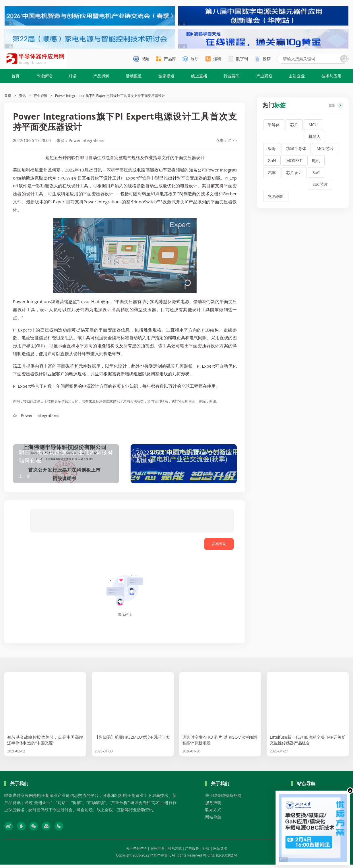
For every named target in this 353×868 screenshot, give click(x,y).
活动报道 (134, 76)
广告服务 (192, 852)
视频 (145, 59)
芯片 (294, 125)
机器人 (315, 136)
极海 (272, 148)
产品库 (170, 59)
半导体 (274, 125)
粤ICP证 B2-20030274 (220, 859)
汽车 (272, 172)
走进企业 (297, 76)
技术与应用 (331, 76)
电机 (316, 160)
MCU (313, 125)
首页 (15, 76)
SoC (316, 172)
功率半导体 (296, 148)
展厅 (195, 59)
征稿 (206, 852)
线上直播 (199, 76)
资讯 (22, 96)
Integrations (48, 415)
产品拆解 (101, 76)
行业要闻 (232, 76)
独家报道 (166, 76)
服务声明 (213, 806)
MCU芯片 (325, 148)
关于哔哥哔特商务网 (223, 799)
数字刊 (242, 59)
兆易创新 (276, 196)
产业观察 (264, 76)
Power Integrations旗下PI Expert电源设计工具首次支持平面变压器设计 (110, 96)
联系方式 (213, 813)
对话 (73, 76)
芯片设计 (294, 172)
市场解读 (44, 76)
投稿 (267, 59)
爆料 (217, 59)
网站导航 (213, 820)
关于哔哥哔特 (136, 852)
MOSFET (294, 160)
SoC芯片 (320, 184)
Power (27, 415)
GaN (272, 160)
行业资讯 (40, 96)
